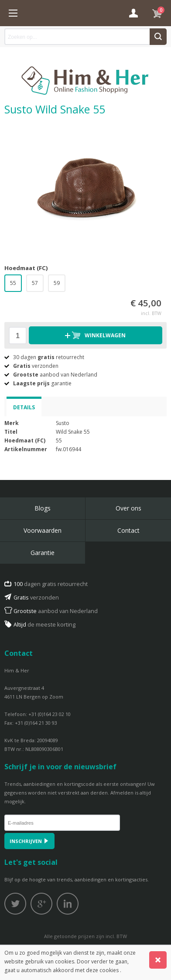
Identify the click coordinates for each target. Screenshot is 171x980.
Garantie (43, 553)
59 (57, 283)
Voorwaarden (43, 530)
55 (13, 283)
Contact (128, 530)
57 (35, 283)
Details (24, 407)
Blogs (43, 508)
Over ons (128, 508)
